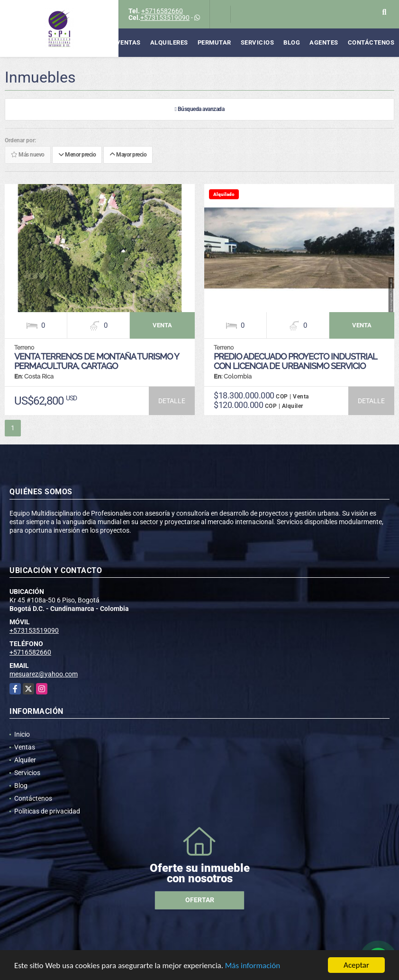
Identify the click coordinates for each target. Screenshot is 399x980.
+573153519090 (165, 18)
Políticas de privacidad (47, 811)
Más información (253, 968)
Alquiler (25, 760)
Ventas (128, 42)
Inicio (22, 734)
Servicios (258, 42)
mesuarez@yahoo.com (44, 674)
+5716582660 (162, 11)
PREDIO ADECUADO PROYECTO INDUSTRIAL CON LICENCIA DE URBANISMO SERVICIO (295, 361)
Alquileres (169, 42)
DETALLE (172, 401)
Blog (292, 42)
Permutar (214, 42)
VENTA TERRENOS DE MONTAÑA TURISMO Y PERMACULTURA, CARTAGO (96, 361)
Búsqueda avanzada (200, 110)
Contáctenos (371, 42)
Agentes (324, 42)
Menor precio (77, 155)
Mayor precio (128, 155)
